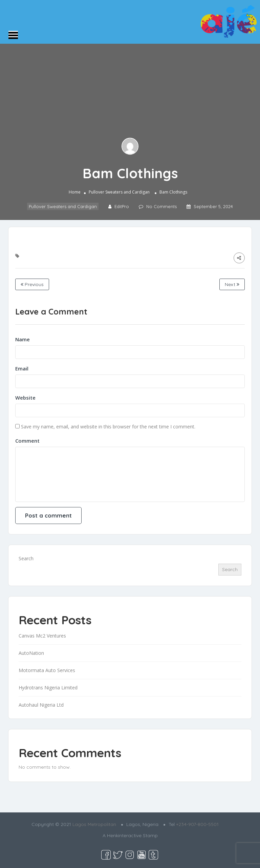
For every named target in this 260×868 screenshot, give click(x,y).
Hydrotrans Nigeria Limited (48, 688)
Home (75, 192)
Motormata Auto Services (47, 670)
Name (23, 339)
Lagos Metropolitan (94, 824)
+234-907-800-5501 (197, 824)
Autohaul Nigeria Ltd (41, 705)
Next (232, 284)
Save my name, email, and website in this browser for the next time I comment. (108, 427)
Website (25, 398)
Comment (27, 441)
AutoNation (31, 653)
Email (22, 368)
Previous (32, 284)
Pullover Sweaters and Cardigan (119, 192)
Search (26, 558)
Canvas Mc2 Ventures (42, 636)
